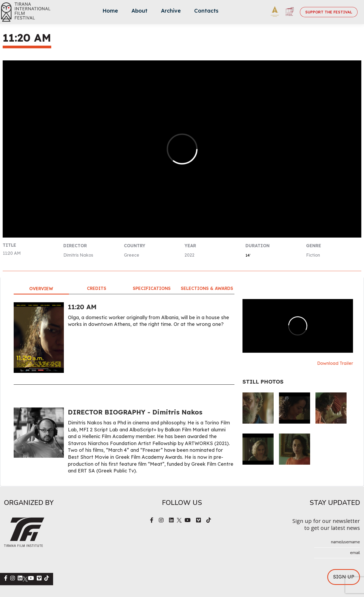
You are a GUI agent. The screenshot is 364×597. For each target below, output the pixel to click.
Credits (97, 288)
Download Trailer (335, 363)
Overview (41, 289)
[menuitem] (110, 12)
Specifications (152, 288)
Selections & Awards (207, 288)
